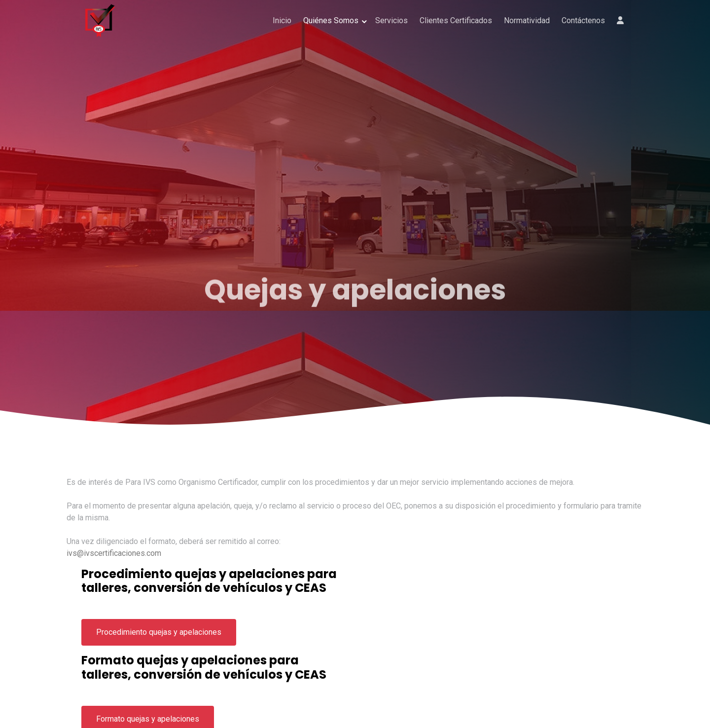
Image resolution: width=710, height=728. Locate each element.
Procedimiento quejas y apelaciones (159, 632)
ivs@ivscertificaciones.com (114, 553)
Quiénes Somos (331, 20)
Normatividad (527, 20)
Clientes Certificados (456, 20)
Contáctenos (583, 20)
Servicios (391, 20)
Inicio (282, 20)
